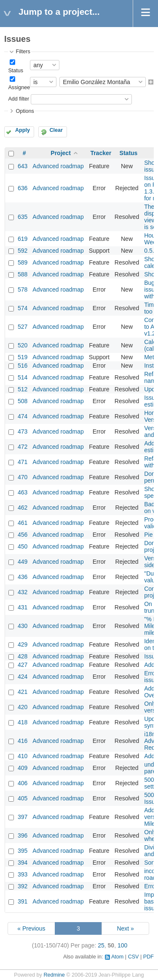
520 (23, 345)
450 (23, 546)
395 (23, 851)
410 (23, 756)
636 (23, 188)
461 (23, 523)
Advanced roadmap (58, 166)
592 (23, 251)
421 (23, 692)
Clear (56, 130)
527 (23, 327)
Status (16, 71)
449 (23, 562)
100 (122, 945)
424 (23, 677)
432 (23, 592)
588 (23, 274)
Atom (117, 957)
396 (23, 835)
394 (23, 863)
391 (23, 901)
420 (23, 707)
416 (23, 741)
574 (23, 308)
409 (23, 768)
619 (23, 239)
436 (23, 577)
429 (23, 644)
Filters (23, 52)
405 (23, 798)
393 (23, 874)
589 (23, 262)
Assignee (19, 87)
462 (23, 508)
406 (23, 783)
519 (23, 357)
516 (23, 366)
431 (23, 607)
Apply (23, 130)
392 (23, 886)
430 (23, 626)
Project (60, 153)
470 (23, 477)
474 (23, 416)
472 (23, 447)
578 (23, 289)
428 (23, 656)
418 (23, 722)
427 (23, 665)
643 (23, 166)
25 (101, 945)
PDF (149, 957)
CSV (134, 957)
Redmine (54, 975)
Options (25, 111)
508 (23, 401)
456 (23, 535)
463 (23, 492)
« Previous (31, 928)
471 (23, 462)
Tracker (101, 153)
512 (23, 389)
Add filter (19, 99)
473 (23, 431)
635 (23, 217)
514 (23, 377)
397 (23, 817)
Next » (125, 928)
